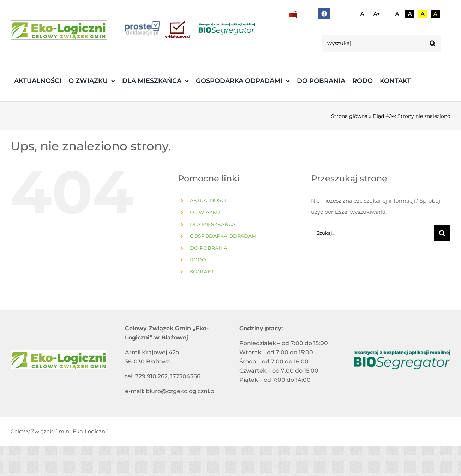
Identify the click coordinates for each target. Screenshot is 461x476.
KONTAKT (202, 272)
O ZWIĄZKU (205, 212)
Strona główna (349, 116)
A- (363, 14)
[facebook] (324, 14)
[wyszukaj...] (373, 43)
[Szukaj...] (372, 233)
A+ (377, 14)
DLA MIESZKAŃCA (213, 224)
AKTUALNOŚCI (208, 200)
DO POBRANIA (209, 248)
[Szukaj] (433, 43)
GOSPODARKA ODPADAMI (224, 236)
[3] (59, 30)
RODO (198, 260)
